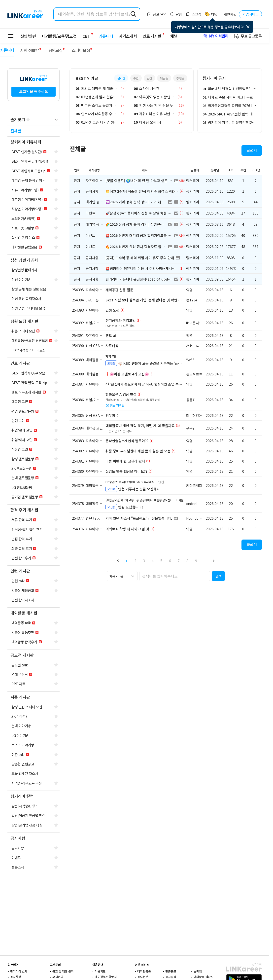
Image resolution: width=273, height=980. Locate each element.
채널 (171, 36)
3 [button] (144, 561)
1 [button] (127, 561)
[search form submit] (133, 14)
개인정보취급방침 (106, 977)
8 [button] (187, 561)
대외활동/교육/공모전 (59, 36)
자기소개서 (125, 36)
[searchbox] (175, 576)
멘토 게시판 (149, 36)
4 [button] (153, 561)
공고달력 (171, 977)
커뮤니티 (103, 36)
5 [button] (161, 561)
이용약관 (100, 971)
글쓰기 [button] (252, 150)
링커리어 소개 (19, 971)
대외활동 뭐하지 (204, 977)
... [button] (205, 561)
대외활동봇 (144, 971)
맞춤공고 (171, 971)
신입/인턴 (28, 36)
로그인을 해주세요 (34, 91)
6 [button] (170, 561)
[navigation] (34, 131)
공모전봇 (143, 977)
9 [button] (196, 561)
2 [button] (135, 561)
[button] (118, 561)
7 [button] (179, 561)
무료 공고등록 (248, 36)
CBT (86, 34)
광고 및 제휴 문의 (63, 971)
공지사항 (16, 977)
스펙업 (198, 971)
